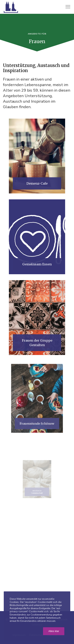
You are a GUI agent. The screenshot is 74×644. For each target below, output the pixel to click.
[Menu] (66, 7)
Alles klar (54, 631)
